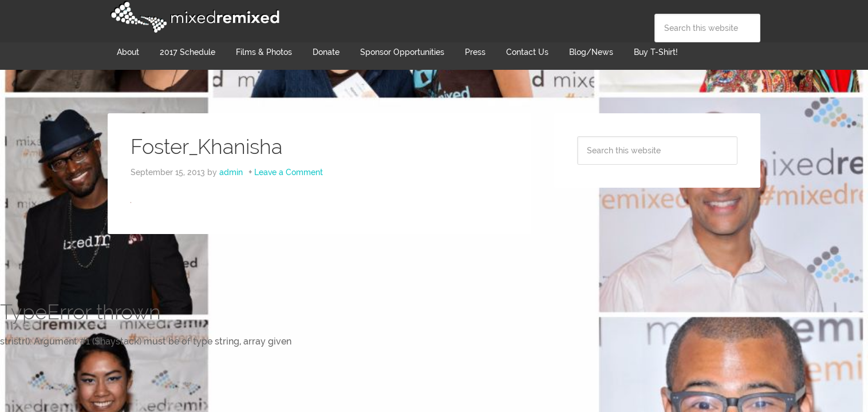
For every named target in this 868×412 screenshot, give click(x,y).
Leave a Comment (289, 172)
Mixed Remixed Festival (194, 17)
